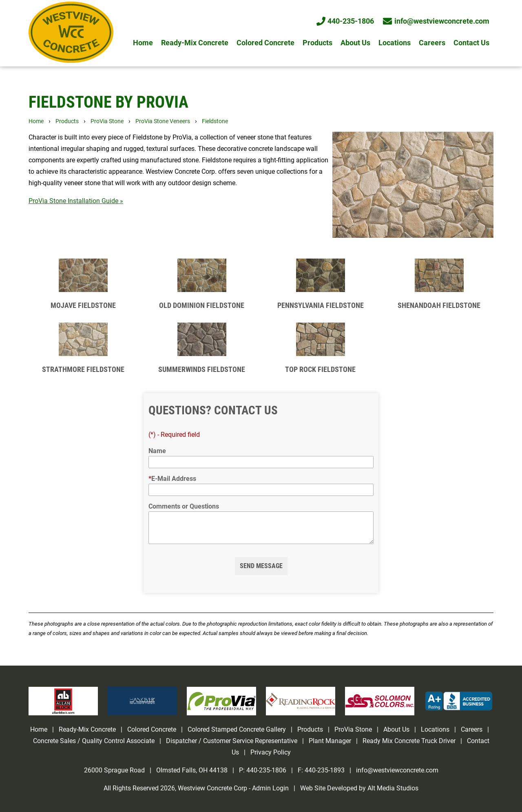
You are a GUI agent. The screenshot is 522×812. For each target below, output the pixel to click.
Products (317, 43)
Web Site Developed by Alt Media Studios (359, 788)
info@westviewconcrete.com (437, 21)
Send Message (261, 566)
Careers (432, 43)
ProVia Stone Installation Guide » (76, 201)
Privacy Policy (271, 752)
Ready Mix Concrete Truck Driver (409, 741)
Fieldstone (215, 121)
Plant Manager (330, 741)
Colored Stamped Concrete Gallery (238, 729)
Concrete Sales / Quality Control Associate (94, 741)
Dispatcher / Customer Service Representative (232, 741)
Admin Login (270, 788)
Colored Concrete (265, 43)
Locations (395, 43)
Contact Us (471, 43)
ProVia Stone (107, 121)
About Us (355, 43)
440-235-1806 (346, 21)
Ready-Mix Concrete (195, 43)
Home (143, 43)
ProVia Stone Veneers (163, 121)
